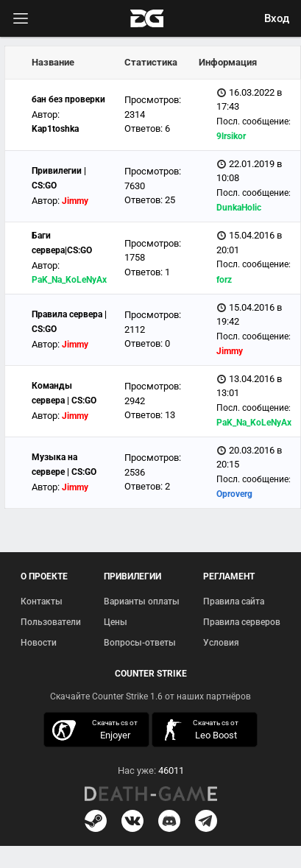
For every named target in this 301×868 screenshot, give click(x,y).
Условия (221, 643)
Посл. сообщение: (254, 121)
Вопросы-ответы (140, 643)
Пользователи (51, 622)
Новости (39, 643)
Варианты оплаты (142, 601)
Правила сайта (234, 601)
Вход (277, 18)
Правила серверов (242, 622)
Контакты (42, 601)
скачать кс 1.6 (201, 730)
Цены (116, 622)
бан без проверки (68, 99)
